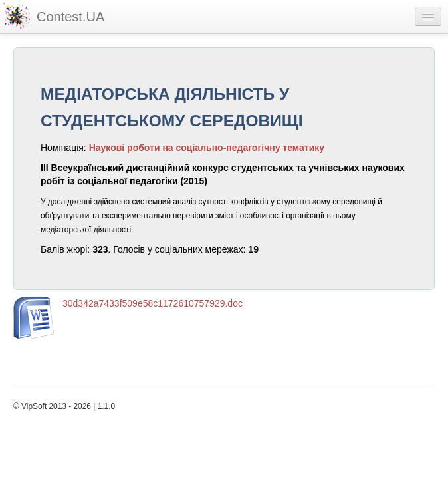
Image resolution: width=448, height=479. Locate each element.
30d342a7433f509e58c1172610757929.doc (153, 303)
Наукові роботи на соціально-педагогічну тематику (207, 148)
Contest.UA (70, 17)
